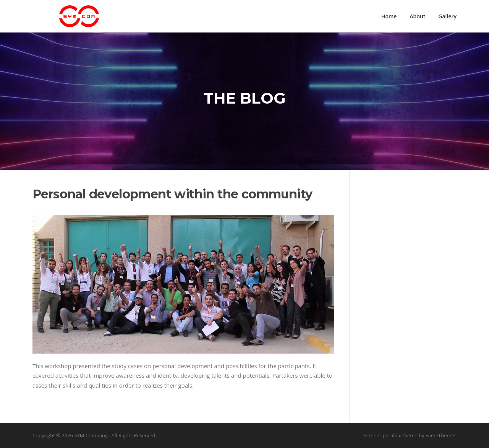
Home (389, 16)
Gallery (447, 16)
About (417, 16)
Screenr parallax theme (391, 435)
